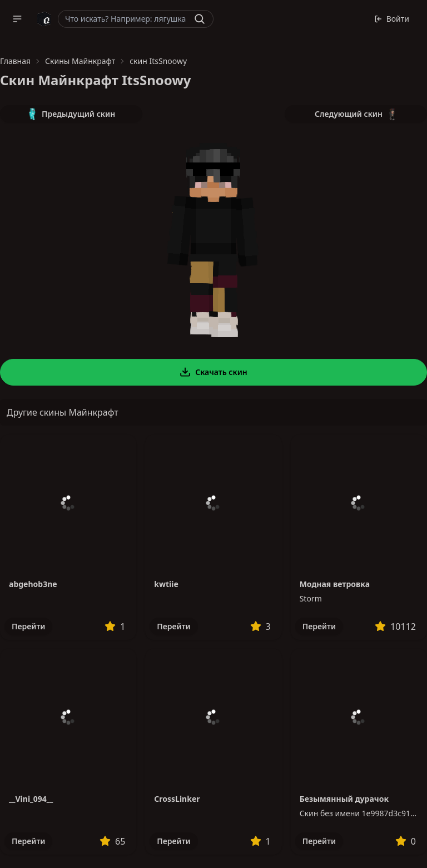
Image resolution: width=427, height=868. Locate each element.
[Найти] (200, 19)
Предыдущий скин (71, 114)
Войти (392, 19)
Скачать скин (213, 372)
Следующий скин (356, 114)
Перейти (28, 626)
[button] (17, 19)
